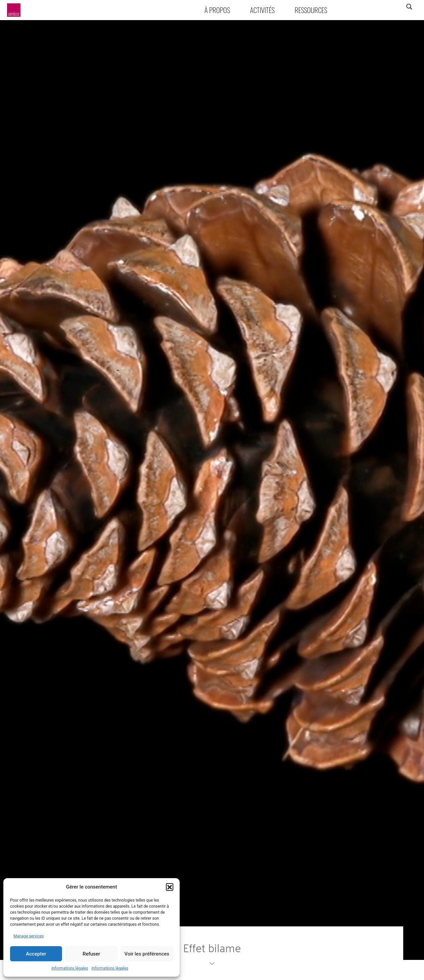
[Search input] (383, 7)
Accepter (36, 954)
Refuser (91, 954)
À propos (217, 10)
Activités (262, 10)
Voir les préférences (147, 954)
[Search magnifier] (409, 7)
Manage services (29, 936)
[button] (170, 887)
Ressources (311, 10)
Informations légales (70, 968)
